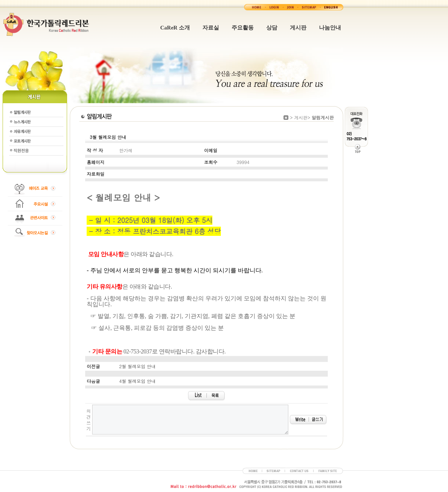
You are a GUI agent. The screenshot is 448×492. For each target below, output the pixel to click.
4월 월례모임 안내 (137, 381)
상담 (272, 28)
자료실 (211, 28)
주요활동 (243, 28)
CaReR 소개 (175, 28)
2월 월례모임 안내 (137, 366)
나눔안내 (330, 28)
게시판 (298, 28)
